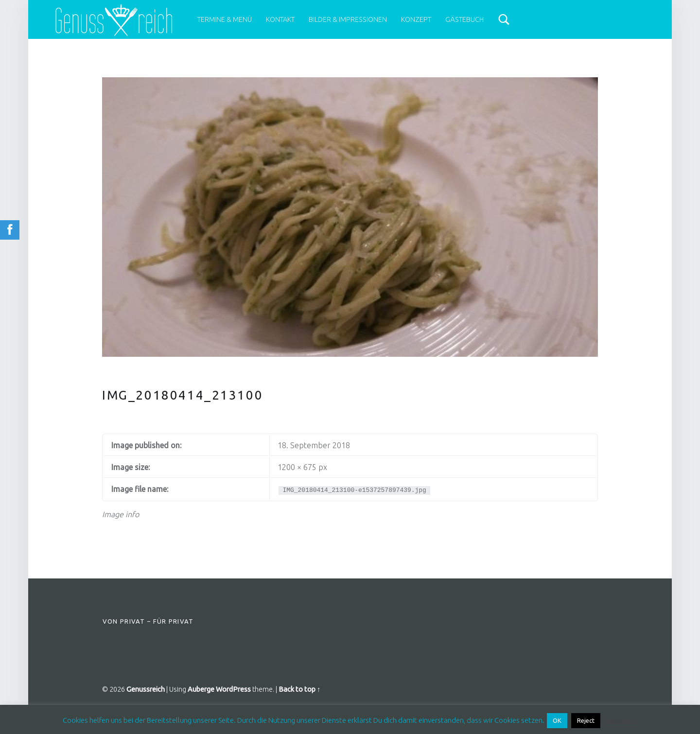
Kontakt (280, 19)
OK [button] (557, 720)
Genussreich (146, 689)
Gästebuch (464, 19)
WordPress (233, 689)
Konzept (416, 19)
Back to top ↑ (299, 689)
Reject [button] (586, 720)
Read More (620, 720)
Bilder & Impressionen (348, 19)
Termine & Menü (225, 19)
